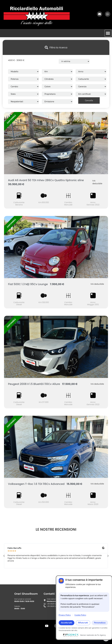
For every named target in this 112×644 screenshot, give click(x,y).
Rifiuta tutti (83, 623)
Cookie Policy (80, 615)
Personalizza (100, 623)
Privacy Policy (65, 615)
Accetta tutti (67, 623)
